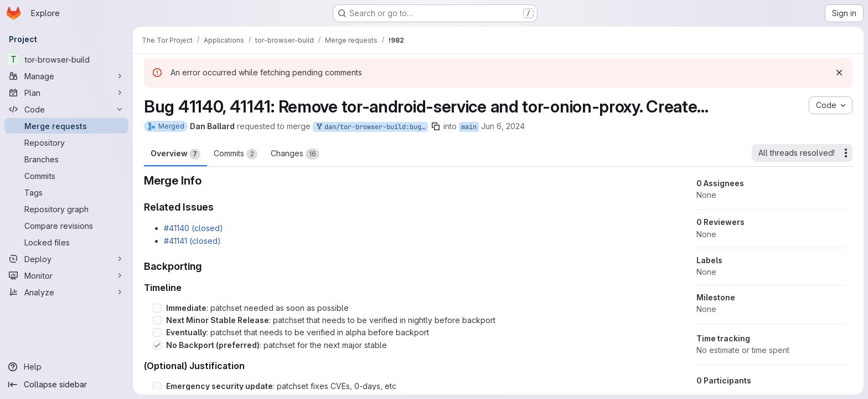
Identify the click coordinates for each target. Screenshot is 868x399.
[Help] (66, 367)
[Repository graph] (66, 209)
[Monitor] (66, 275)
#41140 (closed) (193, 228)
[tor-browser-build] (66, 59)
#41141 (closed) (192, 241)
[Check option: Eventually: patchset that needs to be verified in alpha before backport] (157, 332)
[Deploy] (66, 259)
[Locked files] (66, 242)
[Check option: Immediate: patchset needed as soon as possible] (157, 308)
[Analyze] (66, 292)
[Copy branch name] (436, 126)
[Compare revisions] (66, 226)
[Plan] (66, 93)
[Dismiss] (839, 73)
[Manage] (66, 76)
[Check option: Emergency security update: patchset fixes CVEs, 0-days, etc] (157, 386)
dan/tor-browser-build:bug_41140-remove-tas (371, 127)
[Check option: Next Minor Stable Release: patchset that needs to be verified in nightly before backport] (157, 320)
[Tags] (66, 192)
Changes (295, 154)
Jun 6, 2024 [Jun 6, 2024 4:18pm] (503, 126)
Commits (236, 154)
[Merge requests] (66, 126)
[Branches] (66, 159)
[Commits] (66, 176)
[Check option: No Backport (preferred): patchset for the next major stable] (157, 345)
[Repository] (66, 142)
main (469, 127)
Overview (175, 154)
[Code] (66, 109)
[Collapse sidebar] (66, 385)
